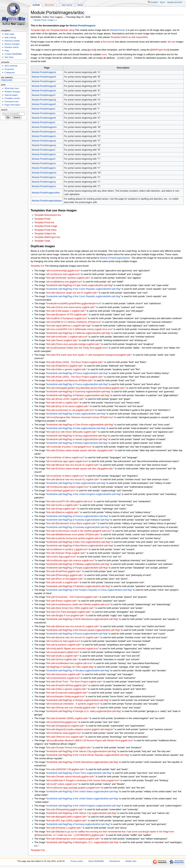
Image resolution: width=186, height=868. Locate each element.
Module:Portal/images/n (44, 132)
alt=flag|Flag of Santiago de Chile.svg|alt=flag (70, 667)
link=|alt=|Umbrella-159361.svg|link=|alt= (67, 719)
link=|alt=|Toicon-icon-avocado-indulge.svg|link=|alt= (73, 344)
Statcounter (7, 80)
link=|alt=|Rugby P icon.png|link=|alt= (66, 616)
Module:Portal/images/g (44, 100)
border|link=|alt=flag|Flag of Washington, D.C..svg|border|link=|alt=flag (82, 843)
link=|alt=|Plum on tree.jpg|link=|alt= (65, 579)
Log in (162, 2)
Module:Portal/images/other (46, 193)
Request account (175, 2)
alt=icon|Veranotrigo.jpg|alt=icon (63, 271)
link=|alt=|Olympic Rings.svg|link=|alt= (66, 553)
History (80, 5)
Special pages (11, 95)
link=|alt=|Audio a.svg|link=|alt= (62, 403)
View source (67, 5)
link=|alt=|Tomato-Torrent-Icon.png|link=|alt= (69, 748)
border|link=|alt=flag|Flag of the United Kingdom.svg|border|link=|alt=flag (84, 494)
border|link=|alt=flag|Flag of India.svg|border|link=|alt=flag (76, 414)
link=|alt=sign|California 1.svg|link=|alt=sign (69, 326)
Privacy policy (77, 861)
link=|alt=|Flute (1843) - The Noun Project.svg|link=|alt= (75, 362)
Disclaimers (115, 861)
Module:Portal (40, 20)
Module (36, 5)
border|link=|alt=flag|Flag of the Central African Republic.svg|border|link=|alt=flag (88, 755)
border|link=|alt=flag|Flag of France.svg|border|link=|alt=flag (77, 373)
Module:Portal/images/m (44, 127)
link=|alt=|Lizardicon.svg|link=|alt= (64, 645)
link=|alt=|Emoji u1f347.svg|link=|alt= (65, 399)
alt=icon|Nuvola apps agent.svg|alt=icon (67, 462)
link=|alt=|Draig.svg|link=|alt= (61, 509)
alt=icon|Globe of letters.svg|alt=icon (65, 458)
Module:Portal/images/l (44, 123)
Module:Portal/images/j (44, 114)
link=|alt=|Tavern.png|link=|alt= (62, 341)
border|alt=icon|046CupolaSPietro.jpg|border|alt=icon (74, 304)
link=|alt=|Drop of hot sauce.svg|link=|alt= (68, 406)
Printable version (12, 98)
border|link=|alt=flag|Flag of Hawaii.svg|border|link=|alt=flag (77, 440)
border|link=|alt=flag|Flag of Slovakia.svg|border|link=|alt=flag (78, 671)
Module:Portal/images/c (44, 82)
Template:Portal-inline (45, 230)
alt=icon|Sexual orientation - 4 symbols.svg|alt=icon (73, 704)
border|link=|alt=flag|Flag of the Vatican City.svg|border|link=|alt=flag (81, 752)
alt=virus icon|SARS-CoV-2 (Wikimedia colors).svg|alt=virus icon (79, 329)
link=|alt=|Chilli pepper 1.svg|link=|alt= (66, 311)
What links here (12, 88)
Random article (12, 47)
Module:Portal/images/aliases (47, 201)
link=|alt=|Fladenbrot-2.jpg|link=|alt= (65, 366)
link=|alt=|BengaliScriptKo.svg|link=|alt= (67, 817)
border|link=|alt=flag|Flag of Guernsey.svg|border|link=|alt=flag (78, 392)
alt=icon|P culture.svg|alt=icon (62, 784)
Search (4, 110)
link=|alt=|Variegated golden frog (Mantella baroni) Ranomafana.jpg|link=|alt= (86, 388)
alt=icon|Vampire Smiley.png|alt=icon (65, 697)
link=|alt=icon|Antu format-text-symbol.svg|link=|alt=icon (75, 539)
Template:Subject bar (45, 234)
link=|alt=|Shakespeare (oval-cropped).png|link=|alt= (73, 839)
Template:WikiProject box (47, 237)
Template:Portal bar (44, 223)
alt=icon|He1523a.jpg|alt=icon (62, 722)
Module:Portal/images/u (44, 164)
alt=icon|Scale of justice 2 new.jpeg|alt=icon (69, 447)
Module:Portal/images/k (44, 118)
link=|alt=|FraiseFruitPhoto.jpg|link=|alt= (67, 686)
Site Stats (9, 57)
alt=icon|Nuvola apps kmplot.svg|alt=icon (67, 487)
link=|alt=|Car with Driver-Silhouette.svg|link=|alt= (72, 432)
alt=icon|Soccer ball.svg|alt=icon (63, 274)
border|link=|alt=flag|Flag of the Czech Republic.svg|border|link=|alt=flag (83, 289)
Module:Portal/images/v (44, 168)
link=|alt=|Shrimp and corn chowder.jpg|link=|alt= (71, 708)
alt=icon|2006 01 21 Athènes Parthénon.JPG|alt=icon (74, 322)
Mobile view (131, 861)
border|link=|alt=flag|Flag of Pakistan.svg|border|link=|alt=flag (78, 396)
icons (104, 54)
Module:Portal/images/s (44, 155)
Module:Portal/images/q (44, 145)
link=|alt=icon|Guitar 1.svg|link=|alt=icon (67, 337)
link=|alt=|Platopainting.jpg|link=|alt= (65, 810)
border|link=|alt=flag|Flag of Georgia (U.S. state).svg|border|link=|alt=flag (84, 711)
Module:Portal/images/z (44, 187)
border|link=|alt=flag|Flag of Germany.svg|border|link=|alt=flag (78, 824)
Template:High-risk (40, 30)
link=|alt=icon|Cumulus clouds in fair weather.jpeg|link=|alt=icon (79, 531)
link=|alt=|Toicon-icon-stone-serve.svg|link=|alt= (71, 307)
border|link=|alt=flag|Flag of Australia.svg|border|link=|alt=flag (78, 520)
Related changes (12, 92)
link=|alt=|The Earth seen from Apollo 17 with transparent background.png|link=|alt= (89, 355)
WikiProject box (160, 50)
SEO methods (11, 66)
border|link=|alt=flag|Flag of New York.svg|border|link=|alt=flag (78, 542)
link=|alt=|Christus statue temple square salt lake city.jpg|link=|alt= (80, 451)
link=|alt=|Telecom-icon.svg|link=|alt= (65, 737)
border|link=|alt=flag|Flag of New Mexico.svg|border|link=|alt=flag (80, 546)
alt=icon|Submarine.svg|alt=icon (63, 678)
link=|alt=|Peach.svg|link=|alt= (62, 601)
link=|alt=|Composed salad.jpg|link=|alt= (67, 693)
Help (7, 50)
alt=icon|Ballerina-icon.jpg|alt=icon (64, 282)
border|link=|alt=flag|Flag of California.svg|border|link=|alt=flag (78, 333)
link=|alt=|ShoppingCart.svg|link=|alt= (66, 726)
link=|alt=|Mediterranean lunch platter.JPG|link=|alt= (73, 535)
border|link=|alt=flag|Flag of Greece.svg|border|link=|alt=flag (77, 516)
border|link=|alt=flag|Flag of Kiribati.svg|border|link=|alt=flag (77, 443)
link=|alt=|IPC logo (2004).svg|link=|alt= (67, 821)
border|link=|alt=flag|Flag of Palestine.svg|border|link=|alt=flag (78, 586)
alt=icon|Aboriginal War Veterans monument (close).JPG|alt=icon (80, 418)
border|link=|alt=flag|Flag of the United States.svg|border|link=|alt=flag (82, 792)
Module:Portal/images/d (44, 86)
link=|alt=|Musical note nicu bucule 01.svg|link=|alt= (73, 465)
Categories (10, 72)
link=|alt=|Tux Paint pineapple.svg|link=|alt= (69, 612)
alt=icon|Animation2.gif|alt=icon (63, 652)
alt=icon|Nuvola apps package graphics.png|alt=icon (73, 788)
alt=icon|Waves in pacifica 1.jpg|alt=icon (67, 550)
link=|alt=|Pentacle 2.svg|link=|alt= (64, 828)
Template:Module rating (62, 30)
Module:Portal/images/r (44, 150)
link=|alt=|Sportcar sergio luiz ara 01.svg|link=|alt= (72, 293)
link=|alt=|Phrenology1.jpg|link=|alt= (65, 575)
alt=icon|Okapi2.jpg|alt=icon (61, 491)
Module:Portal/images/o (44, 136)
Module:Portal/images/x (44, 177)
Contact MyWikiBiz (13, 54)
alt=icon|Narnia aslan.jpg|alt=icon (64, 733)
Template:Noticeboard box (48, 215)
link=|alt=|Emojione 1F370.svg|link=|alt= (67, 315)
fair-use (171, 42)
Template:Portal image (46, 226)
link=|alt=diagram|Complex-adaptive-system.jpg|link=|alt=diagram (80, 730)
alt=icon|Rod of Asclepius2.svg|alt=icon (67, 319)
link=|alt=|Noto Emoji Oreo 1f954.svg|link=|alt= (70, 608)
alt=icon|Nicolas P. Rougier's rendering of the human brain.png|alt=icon (83, 781)
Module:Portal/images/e (44, 91)
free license (109, 42)
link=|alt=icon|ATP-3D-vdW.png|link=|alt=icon (70, 502)
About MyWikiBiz (96, 861)
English (155, 2)
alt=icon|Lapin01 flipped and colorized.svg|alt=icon (72, 649)
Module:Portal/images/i (44, 109)
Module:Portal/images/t (44, 159)
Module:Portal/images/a (82, 26)
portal (92, 50)
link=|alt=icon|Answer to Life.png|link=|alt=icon (70, 410)
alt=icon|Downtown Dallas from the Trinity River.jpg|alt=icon (77, 348)
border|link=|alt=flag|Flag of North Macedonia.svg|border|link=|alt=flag (82, 619)
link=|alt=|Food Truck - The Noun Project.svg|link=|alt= (74, 682)
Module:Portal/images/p (44, 141)
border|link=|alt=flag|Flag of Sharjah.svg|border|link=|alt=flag (77, 700)
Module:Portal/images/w (44, 173)
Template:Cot (38, 266)
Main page (9, 34)
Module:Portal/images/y (44, 182)
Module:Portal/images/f (44, 95)
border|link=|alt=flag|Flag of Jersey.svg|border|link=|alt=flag (77, 436)
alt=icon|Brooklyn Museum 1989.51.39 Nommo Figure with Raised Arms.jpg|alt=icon (90, 741)
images (51, 20)
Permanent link (11, 102)
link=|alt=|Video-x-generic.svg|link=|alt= (67, 370)
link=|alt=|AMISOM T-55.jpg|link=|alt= (66, 770)
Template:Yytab (42, 241)
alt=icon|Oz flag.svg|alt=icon (61, 557)
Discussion (49, 5)
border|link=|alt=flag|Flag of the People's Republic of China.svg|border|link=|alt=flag (89, 590)
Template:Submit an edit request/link (129, 37)
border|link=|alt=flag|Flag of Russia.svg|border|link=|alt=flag (77, 634)
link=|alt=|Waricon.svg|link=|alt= (63, 513)
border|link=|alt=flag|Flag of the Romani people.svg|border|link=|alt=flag (83, 630)
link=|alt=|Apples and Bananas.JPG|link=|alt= (70, 381)
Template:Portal (42, 219)
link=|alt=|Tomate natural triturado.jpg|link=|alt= (70, 777)
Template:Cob (38, 850)
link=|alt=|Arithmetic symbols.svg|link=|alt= (68, 278)
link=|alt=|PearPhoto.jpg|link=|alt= (64, 572)
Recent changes (12, 44)
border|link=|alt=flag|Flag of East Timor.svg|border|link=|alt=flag (79, 773)
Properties (9, 69)
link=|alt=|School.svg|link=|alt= (62, 660)
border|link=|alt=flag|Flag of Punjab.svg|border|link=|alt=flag (77, 568)
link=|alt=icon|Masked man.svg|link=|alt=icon (69, 663)
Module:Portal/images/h (44, 104)
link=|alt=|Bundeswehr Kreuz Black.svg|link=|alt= (71, 524)
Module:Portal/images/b (44, 77)
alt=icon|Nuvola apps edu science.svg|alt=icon (70, 561)
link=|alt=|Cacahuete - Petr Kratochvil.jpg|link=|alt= (72, 597)
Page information (12, 105)
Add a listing (10, 37)
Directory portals (12, 41)
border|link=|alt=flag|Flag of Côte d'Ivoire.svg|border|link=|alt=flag (80, 425)
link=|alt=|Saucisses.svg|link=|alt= (64, 675)
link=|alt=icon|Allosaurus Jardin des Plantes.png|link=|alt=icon (78, 605)
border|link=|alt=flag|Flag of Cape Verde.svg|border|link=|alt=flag (79, 286)
